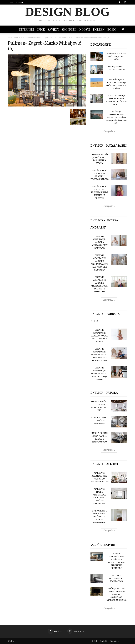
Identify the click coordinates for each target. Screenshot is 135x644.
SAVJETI (53, 29)
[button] (123, 29)
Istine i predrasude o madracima (117, 578)
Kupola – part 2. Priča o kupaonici (99, 420)
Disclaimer (115, 641)
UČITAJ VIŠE (109, 131)
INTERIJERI (26, 29)
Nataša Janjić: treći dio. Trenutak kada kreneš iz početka (99, 192)
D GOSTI (84, 29)
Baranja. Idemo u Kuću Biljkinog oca (116, 56)
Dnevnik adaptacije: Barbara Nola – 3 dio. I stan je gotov (99, 374)
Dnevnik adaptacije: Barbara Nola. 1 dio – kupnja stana (100, 336)
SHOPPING (69, 29)
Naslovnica (14, 37)
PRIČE (41, 29)
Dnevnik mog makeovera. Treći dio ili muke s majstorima (100, 517)
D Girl (11, 2)
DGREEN (99, 29)
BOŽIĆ (112, 29)
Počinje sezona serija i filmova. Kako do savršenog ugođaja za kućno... (116, 594)
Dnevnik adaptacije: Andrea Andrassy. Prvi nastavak (100, 242)
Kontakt (20, 2)
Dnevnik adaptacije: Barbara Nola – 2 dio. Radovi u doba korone (99, 355)
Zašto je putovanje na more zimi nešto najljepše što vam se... (116, 117)
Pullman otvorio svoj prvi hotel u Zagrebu (45, 37)
